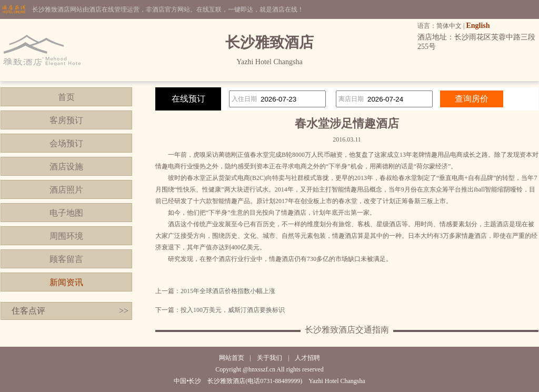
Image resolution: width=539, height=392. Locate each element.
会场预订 (66, 143)
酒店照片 (66, 190)
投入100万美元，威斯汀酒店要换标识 (233, 310)
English (478, 26)
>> (124, 311)
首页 (66, 97)
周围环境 (66, 236)
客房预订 (66, 120)
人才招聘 (307, 358)
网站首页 (232, 358)
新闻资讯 (66, 282)
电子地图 (66, 213)
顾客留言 (66, 259)
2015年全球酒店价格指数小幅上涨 (228, 291)
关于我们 (269, 358)
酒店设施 (66, 167)
